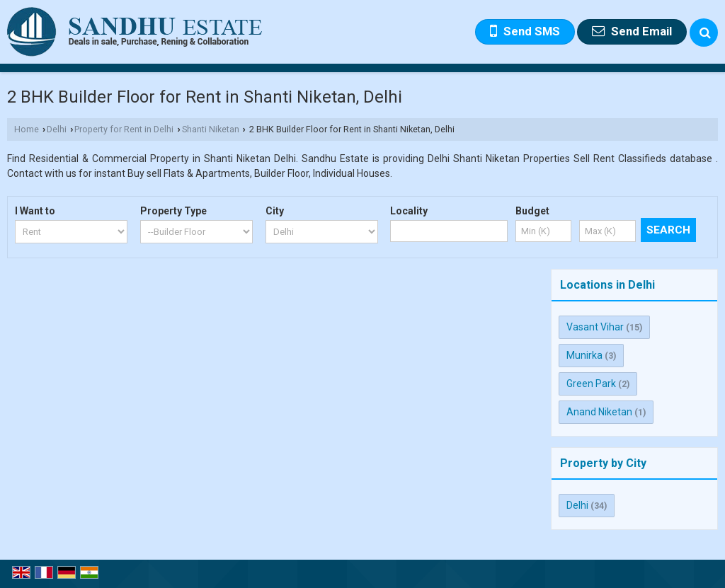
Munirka (584, 355)
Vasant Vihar (595, 327)
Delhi (57, 129)
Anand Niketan (599, 412)
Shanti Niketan (211, 129)
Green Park (591, 384)
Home (27, 129)
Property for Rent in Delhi (124, 129)
